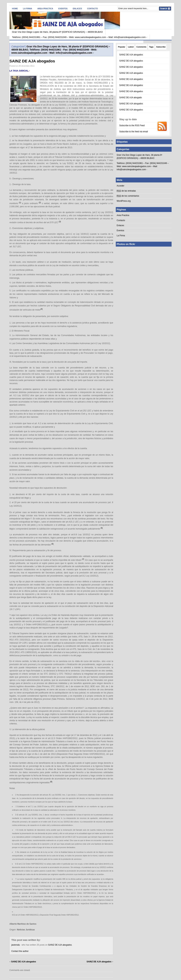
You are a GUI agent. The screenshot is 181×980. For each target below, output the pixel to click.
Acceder (120, 186)
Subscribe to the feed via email (134, 132)
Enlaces (77, 9)
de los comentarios (128, 196)
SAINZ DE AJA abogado (131, 98)
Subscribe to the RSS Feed (132, 125)
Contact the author (20, 951)
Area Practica (45, 9)
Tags (151, 47)
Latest (131, 47)
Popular (122, 47)
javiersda (16, 945)
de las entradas (126, 191)
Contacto (93, 9)
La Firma (28, 9)
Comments (141, 47)
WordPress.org (124, 201)
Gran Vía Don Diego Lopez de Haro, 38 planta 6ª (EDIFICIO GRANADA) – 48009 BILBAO (57, 32)
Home (15, 9)
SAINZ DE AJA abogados (32, 61)
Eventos (63, 9)
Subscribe (161, 47)
